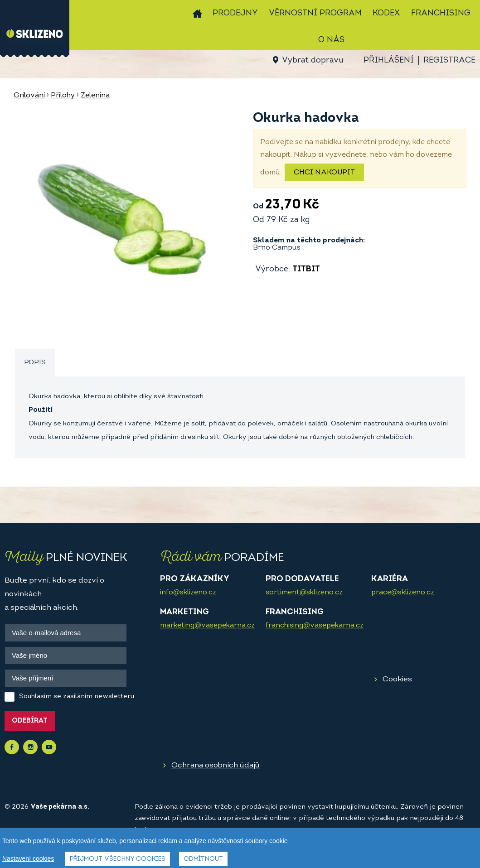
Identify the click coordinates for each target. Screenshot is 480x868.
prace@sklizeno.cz (403, 593)
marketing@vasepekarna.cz (207, 626)
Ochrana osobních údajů (216, 765)
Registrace (449, 60)
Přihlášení (389, 60)
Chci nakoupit (324, 173)
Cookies (397, 679)
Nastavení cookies (28, 858)
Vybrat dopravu (313, 60)
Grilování (29, 96)
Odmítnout (203, 859)
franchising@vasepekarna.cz (315, 626)
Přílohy (63, 96)
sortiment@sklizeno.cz (304, 593)
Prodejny (235, 13)
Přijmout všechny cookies (118, 859)
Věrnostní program (315, 13)
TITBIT (306, 269)
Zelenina (95, 96)
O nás (331, 40)
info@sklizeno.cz (188, 593)
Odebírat (30, 721)
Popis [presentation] (35, 363)
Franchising (441, 13)
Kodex (386, 13)
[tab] (35, 363)
